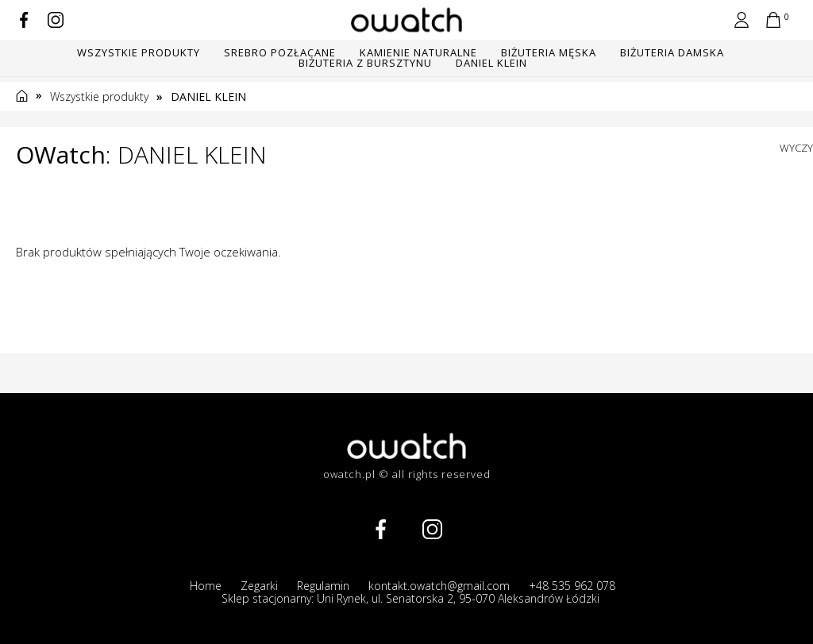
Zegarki (259, 586)
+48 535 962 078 (572, 586)
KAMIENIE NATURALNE (418, 53)
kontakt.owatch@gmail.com (439, 586)
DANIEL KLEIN (491, 63)
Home (206, 586)
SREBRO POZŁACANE (280, 53)
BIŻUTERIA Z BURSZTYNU (365, 63)
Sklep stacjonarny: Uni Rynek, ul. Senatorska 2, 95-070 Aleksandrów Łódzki (410, 599)
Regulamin (323, 586)
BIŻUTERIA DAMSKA (672, 53)
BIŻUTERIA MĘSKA (549, 53)
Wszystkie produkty (139, 53)
